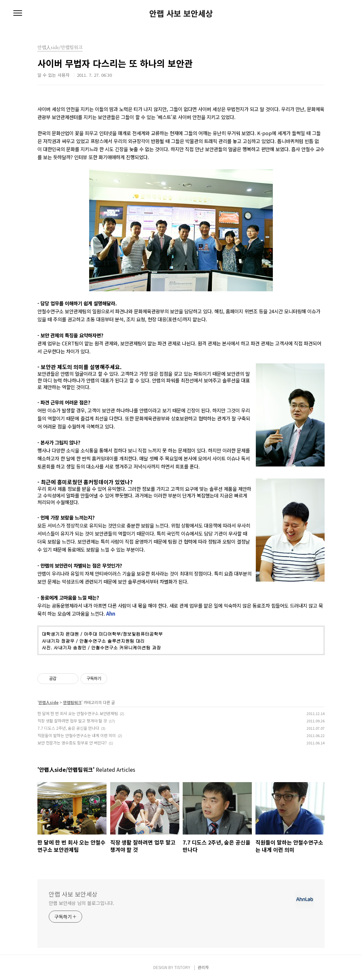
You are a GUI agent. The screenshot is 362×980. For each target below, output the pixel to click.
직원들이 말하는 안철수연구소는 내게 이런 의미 (77, 735)
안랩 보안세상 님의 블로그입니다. (81, 903)
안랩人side (48, 702)
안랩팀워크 (72, 702)
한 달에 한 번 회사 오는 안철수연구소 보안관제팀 (78, 713)
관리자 (203, 967)
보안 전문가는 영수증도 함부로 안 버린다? (72, 743)
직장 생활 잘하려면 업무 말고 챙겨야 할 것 (72, 721)
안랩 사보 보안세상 (181, 13)
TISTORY (182, 967)
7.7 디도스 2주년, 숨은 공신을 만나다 (68, 728)
